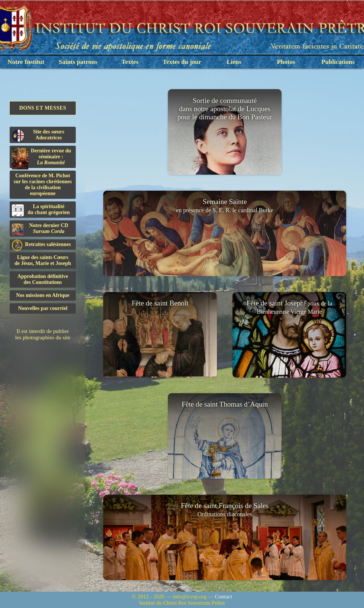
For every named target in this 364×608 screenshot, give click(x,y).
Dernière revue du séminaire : (41, 158)
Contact (223, 596)
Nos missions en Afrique (43, 295)
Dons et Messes (43, 108)
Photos (286, 62)
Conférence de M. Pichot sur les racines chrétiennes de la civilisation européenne (43, 185)
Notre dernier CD (40, 229)
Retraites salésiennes (41, 245)
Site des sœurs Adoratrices (38, 135)
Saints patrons (78, 62)
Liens (234, 62)
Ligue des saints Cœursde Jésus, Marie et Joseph (43, 260)
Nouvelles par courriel (43, 308)
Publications (338, 62)
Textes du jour (182, 62)
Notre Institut (26, 62)
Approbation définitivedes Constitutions (43, 279)
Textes (130, 62)
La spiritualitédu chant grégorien (41, 210)
